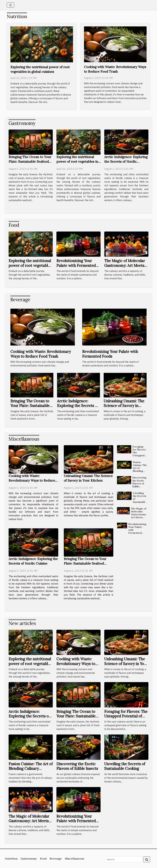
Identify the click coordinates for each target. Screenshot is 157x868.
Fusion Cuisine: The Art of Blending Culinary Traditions (140, 469)
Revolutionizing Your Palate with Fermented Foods (76, 265)
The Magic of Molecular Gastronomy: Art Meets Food (125, 265)
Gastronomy (29, 859)
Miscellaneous (75, 859)
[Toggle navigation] (11, 5)
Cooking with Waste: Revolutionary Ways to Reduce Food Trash (41, 354)
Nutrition (11, 859)
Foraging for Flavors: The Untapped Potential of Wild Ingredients (139, 455)
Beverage (56, 859)
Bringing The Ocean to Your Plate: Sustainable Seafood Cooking (30, 162)
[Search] (124, 859)
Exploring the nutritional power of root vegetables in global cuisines (77, 162)
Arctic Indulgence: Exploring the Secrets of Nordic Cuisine (126, 162)
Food (43, 859)
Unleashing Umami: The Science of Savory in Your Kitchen (124, 406)
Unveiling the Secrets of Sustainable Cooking (125, 766)
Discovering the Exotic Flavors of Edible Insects (139, 483)
